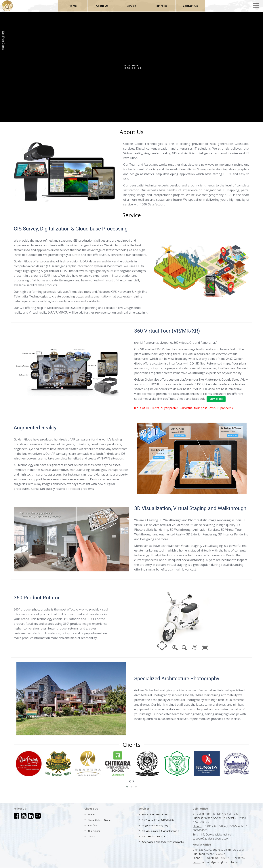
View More (216, 399)
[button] (127, 787)
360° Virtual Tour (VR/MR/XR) (158, 820)
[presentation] (130, 781)
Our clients (94, 831)
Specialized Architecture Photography (163, 842)
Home (73, 6)
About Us (102, 6)
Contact (92, 836)
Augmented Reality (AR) (155, 825)
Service (131, 6)
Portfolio (161, 6)
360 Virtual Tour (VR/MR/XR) (167, 331)
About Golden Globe (99, 820)
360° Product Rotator (154, 836)
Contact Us (190, 6)
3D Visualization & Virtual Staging (160, 831)
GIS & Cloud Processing (155, 814)
